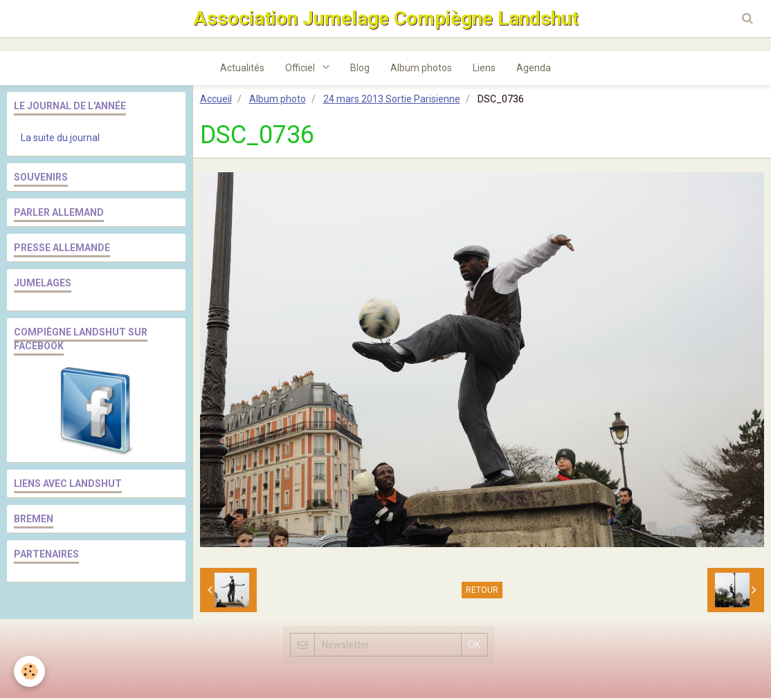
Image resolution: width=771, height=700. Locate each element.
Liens (484, 70)
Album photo (278, 101)
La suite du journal (60, 140)
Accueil (216, 101)
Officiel (301, 70)
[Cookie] (29, 671)
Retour (482, 592)
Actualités (242, 70)
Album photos (421, 70)
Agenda (534, 70)
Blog (360, 70)
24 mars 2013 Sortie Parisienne (392, 101)
